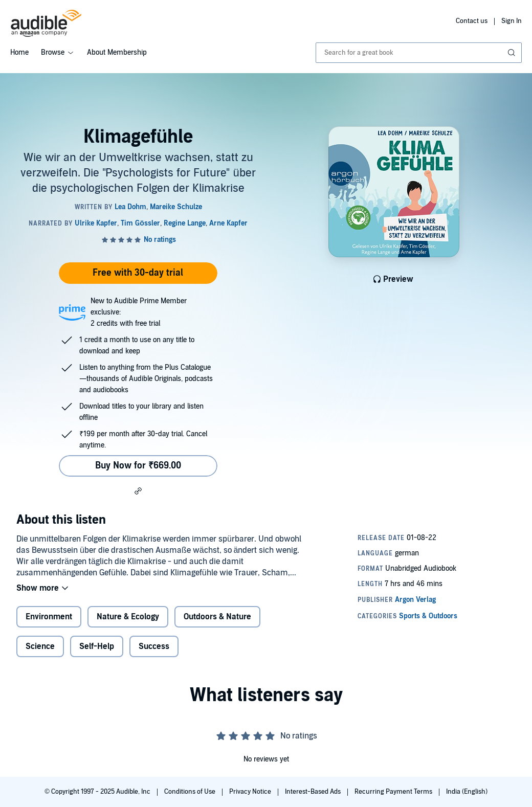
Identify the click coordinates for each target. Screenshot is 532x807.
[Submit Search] (513, 53)
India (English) (467, 792)
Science (40, 646)
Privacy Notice (251, 792)
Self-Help (97, 646)
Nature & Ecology (128, 617)
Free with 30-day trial (138, 273)
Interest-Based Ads (314, 792)
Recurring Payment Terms (394, 792)
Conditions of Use (191, 792)
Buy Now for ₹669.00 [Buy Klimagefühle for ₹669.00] (138, 466)
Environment (49, 617)
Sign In (512, 21)
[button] (138, 490)
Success (154, 646)
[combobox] (419, 53)
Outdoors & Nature (217, 617)
